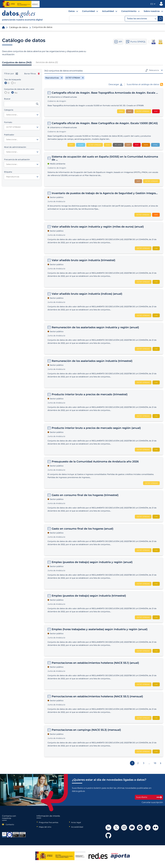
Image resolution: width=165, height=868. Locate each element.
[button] (153, 4)
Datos (72, 11)
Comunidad (88, 11)
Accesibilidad (77, 827)
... (149, 763)
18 (155, 763)
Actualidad (108, 11)
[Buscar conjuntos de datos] (22, 104)
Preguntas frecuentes (49, 822)
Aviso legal (76, 822)
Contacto (10, 824)
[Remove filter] (54, 78)
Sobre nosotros (152, 11)
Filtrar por (11, 74)
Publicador (161, 4)
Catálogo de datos (18, 27)
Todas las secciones (142, 19)
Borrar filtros (32, 74)
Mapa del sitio (45, 827)
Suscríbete (149, 797)
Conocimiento (129, 11)
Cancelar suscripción (152, 802)
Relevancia (154, 70)
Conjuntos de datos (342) (17, 62)
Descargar (115, 84)
